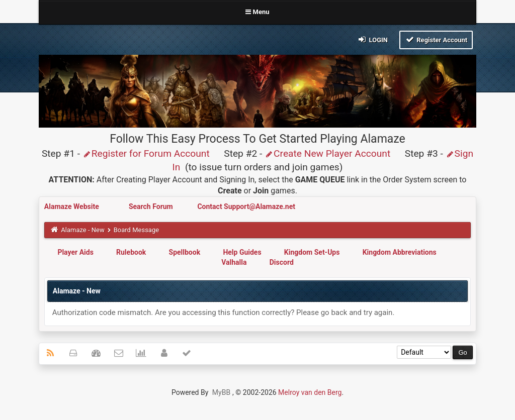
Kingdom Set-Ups (312, 252)
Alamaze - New (82, 230)
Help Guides (242, 252)
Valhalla (234, 262)
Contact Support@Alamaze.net (246, 206)
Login (372, 39)
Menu (257, 12)
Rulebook (131, 252)
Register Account (436, 39)
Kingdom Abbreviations (400, 252)
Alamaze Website (72, 206)
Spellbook (185, 252)
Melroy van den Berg (310, 392)
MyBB (221, 392)
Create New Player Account (327, 153)
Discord (282, 262)
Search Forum (152, 206)
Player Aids (75, 252)
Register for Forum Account (146, 153)
